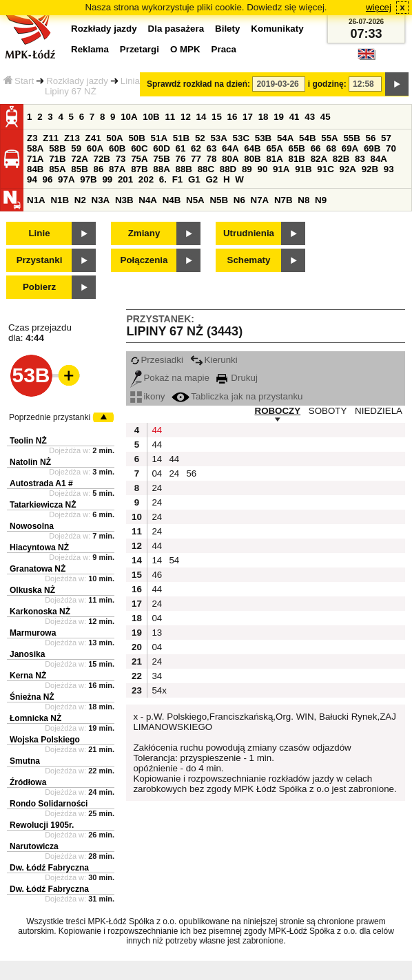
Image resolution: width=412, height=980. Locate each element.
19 (279, 117)
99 (107, 179)
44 (157, 430)
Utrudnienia (249, 233)
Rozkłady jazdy (77, 81)
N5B (219, 200)
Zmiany (144, 233)
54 (174, 560)
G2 (212, 179)
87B (139, 169)
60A (95, 148)
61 (180, 148)
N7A (260, 200)
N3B (124, 200)
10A (129, 117)
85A (57, 169)
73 (121, 159)
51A (159, 138)
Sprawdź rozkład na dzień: (198, 84)
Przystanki (40, 260)
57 (386, 138)
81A (274, 159)
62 (196, 148)
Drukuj (237, 378)
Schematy (249, 260)
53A (218, 138)
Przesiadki (156, 360)
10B (151, 117)
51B (181, 138)
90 (262, 169)
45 (326, 117)
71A (35, 159)
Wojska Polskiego (45, 740)
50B (136, 138)
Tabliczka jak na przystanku (237, 396)
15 (217, 117)
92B (370, 169)
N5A (195, 200)
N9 (321, 200)
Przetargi (140, 49)
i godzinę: (327, 84)
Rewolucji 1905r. (42, 825)
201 (125, 179)
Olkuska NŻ (32, 590)
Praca (224, 49)
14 (202, 117)
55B (351, 138)
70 (391, 148)
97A (66, 179)
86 (98, 169)
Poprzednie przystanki (50, 417)
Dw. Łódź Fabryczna (49, 868)
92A (347, 169)
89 (247, 169)
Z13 (72, 138)
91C (325, 169)
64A (230, 148)
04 (157, 473)
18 (264, 117)
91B (303, 169)
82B (341, 159)
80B (252, 159)
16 (233, 117)
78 (212, 159)
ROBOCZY (278, 411)
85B (79, 169)
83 (360, 159)
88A (161, 169)
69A (350, 148)
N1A (36, 200)
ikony (147, 396)
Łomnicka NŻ (35, 718)
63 (212, 148)
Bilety (227, 29)
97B (88, 179)
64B (252, 148)
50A (114, 138)
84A (379, 159)
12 (186, 117)
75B (161, 159)
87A (117, 169)
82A (319, 159)
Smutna (25, 761)
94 (32, 179)
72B (101, 159)
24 (174, 473)
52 (200, 138)
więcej (379, 7)
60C (139, 148)
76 (180, 159)
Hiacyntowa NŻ (39, 548)
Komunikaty (277, 29)
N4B (172, 200)
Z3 (32, 138)
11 (170, 117)
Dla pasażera (176, 29)
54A (285, 138)
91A (281, 169)
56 (371, 138)
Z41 (93, 138)
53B (263, 138)
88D (228, 169)
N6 (239, 200)
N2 (80, 200)
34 (157, 676)
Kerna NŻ (28, 676)
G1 (194, 179)
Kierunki (214, 360)
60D (161, 148)
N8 (303, 200)
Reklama (90, 49)
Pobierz (39, 287)
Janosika (27, 654)
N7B (284, 200)
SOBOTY (328, 411)
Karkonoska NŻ (40, 612)
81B (297, 159)
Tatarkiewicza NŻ (43, 505)
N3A (101, 200)
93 (389, 169)
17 (248, 117)
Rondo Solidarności (49, 804)
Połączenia (144, 260)
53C (241, 138)
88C (206, 169)
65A (274, 148)
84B (35, 169)
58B (57, 148)
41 (295, 117)
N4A (148, 200)
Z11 (51, 138)
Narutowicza (34, 846)
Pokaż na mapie (170, 378)
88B (183, 169)
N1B (60, 200)
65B (297, 148)
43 (310, 117)
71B (57, 159)
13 (157, 633)
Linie (39, 233)
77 (196, 159)
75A (139, 159)
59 (76, 148)
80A (230, 159)
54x (158, 690)
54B (307, 138)
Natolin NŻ (30, 462)
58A (35, 148)
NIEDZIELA (379, 411)
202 (146, 179)
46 (157, 575)
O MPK (185, 49)
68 (331, 148)
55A (329, 138)
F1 (178, 179)
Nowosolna (32, 526)
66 (316, 148)
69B (372, 148)
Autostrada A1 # (41, 483)
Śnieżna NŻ (32, 697)
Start (19, 81)
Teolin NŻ (28, 441)
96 (48, 179)
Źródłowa (28, 782)
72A (79, 159)
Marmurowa (33, 633)
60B (117, 148)
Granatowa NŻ (38, 569)
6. (163, 179)
